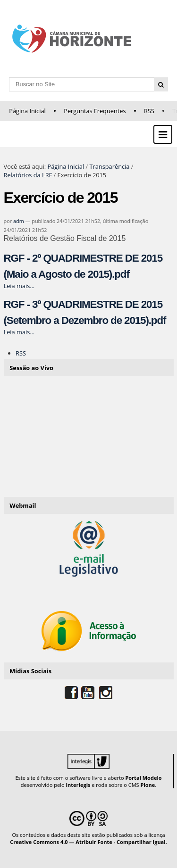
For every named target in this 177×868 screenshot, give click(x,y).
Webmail (23, 505)
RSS (149, 111)
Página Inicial (27, 111)
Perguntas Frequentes (95, 111)
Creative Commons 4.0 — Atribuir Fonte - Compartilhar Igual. (88, 842)
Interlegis (78, 785)
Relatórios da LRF (28, 175)
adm (19, 221)
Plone (147, 785)
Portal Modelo (143, 778)
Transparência (109, 166)
